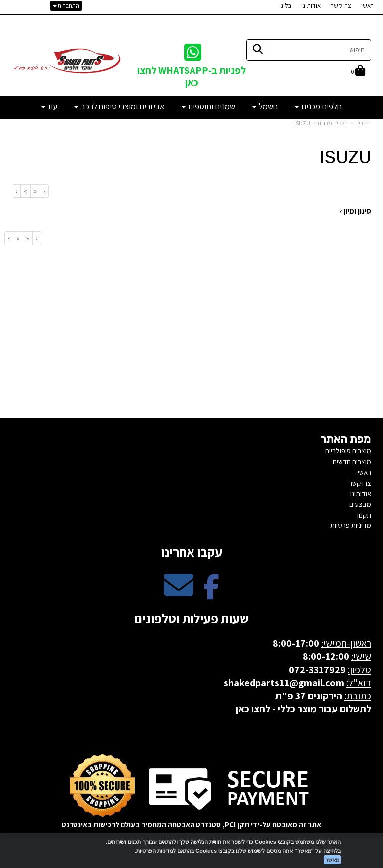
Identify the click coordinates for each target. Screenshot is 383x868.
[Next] (25, 191)
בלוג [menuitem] (286, 6)
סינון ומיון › (355, 211)
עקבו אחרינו (191, 552)
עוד (49, 106)
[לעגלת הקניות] (358, 72)
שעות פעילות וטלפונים (191, 618)
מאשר (332, 860)
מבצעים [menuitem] (360, 504)
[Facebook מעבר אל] (211, 594)
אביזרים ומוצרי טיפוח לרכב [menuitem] (119, 106)
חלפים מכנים (333, 123)
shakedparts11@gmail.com (284, 683)
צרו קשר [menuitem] (341, 6)
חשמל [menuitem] (265, 106)
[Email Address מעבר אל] (179, 594)
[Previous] (35, 191)
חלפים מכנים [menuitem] (318, 106)
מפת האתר (346, 439)
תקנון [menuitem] (364, 515)
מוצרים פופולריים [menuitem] (348, 450)
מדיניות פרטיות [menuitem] (351, 525)
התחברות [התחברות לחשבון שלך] (66, 6)
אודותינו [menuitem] (311, 6)
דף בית (363, 123)
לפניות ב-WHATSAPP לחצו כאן (191, 76)
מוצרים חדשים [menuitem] (352, 461)
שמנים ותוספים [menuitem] (208, 106)
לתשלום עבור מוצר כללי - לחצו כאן (303, 709)
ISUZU (302, 123)
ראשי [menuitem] (367, 6)
